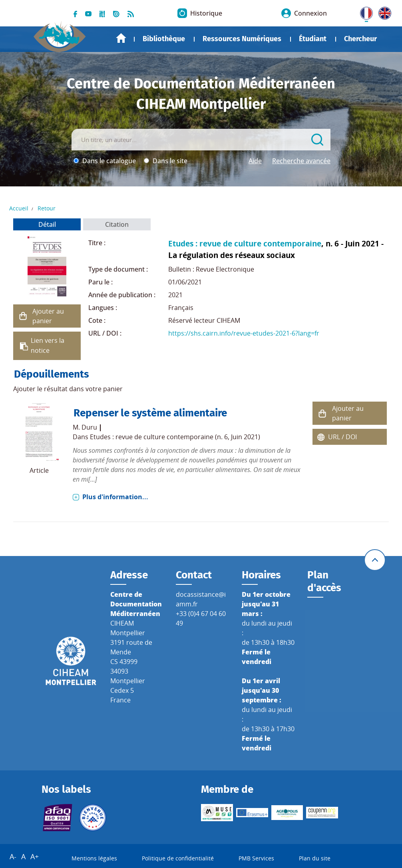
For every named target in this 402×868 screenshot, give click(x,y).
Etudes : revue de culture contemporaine (245, 243)
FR (364, 12)
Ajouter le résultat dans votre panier (68, 389)
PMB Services (256, 858)
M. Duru (85, 427)
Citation (117, 224)
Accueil (121, 38)
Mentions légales (94, 858)
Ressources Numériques (242, 39)
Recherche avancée (301, 161)
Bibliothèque (164, 39)
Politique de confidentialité (178, 858)
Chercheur (360, 39)
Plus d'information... (115, 497)
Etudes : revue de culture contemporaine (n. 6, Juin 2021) (175, 437)
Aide (255, 161)
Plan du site (315, 858)
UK (383, 12)
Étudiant (313, 39)
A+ (35, 856)
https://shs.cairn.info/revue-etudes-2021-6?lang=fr (244, 333)
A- (13, 856)
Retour (47, 208)
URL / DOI (342, 437)
